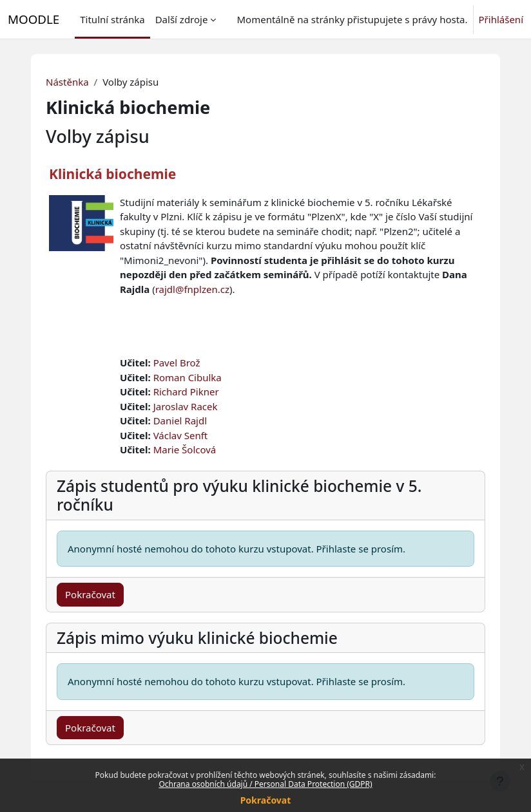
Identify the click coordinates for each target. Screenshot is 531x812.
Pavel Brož (177, 363)
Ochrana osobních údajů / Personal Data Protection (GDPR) (265, 784)
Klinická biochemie (112, 174)
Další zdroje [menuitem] (182, 19)
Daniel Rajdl (180, 420)
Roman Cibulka (188, 377)
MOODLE (34, 19)
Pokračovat (266, 800)
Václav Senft (181, 435)
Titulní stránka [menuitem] (112, 19)
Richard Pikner (186, 392)
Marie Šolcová (185, 449)
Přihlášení (501, 19)
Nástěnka (67, 82)
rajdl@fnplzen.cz (192, 289)
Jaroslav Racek (186, 406)
